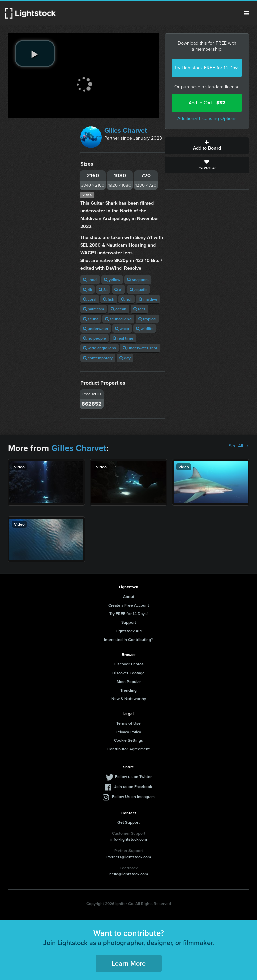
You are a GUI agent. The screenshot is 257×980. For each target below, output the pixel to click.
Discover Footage (128, 673)
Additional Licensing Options (207, 119)
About (129, 596)
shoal (90, 280)
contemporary (98, 358)
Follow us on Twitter (133, 776)
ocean (119, 309)
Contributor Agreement (128, 749)
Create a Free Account (129, 605)
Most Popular (129, 681)
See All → (239, 446)
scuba (91, 319)
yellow (112, 280)
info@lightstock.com (129, 839)
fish (109, 299)
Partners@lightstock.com (129, 857)
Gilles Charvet (126, 130)
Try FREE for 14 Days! (128, 613)
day (125, 358)
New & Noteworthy (129, 698)
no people (95, 338)
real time (123, 338)
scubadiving (118, 319)
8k (103, 290)
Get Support (128, 822)
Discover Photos (129, 664)
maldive (148, 299)
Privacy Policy (129, 732)
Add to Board (207, 146)
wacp (122, 328)
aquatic (138, 290)
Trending (128, 690)
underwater (96, 328)
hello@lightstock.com (129, 874)
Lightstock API (129, 631)
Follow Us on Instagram (133, 796)
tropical (147, 319)
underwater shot (140, 348)
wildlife (145, 328)
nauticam (94, 309)
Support (129, 622)
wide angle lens (100, 348)
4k (88, 290)
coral (90, 299)
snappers (138, 280)
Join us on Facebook (133, 786)
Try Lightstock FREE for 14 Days (207, 68)
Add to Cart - (207, 103)
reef (139, 309)
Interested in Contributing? (128, 640)
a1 (119, 290)
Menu (246, 13)
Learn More (129, 963)
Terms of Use (128, 723)
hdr (126, 299)
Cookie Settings (128, 740)
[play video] (35, 54)
